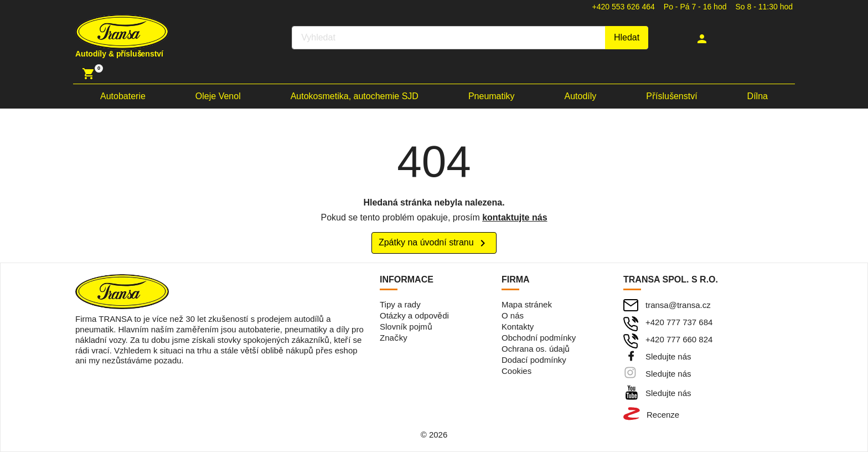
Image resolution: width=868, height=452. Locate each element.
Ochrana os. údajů (536, 349)
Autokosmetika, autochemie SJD (355, 96)
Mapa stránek (527, 304)
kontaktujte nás (515, 217)
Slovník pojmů (406, 327)
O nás (513, 315)
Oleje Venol (218, 96)
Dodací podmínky (534, 360)
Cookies (516, 371)
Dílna (758, 96)
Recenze (663, 415)
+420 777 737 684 (679, 322)
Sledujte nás (668, 356)
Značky (394, 338)
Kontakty (518, 327)
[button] (703, 39)
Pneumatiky (492, 96)
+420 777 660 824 (679, 339)
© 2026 (434, 435)
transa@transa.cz (678, 305)
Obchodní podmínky (539, 338)
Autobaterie (123, 96)
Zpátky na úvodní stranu (434, 243)
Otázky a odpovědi (414, 315)
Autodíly (581, 96)
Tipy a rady (400, 304)
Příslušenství (671, 96)
